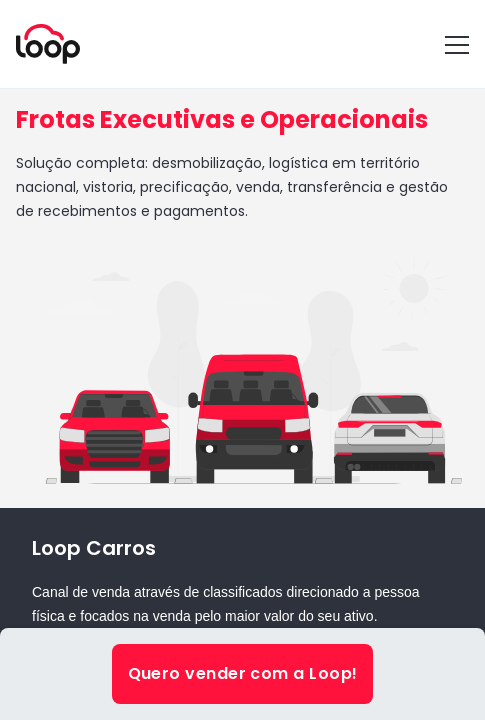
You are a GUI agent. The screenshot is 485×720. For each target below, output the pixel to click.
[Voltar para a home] (48, 44)
